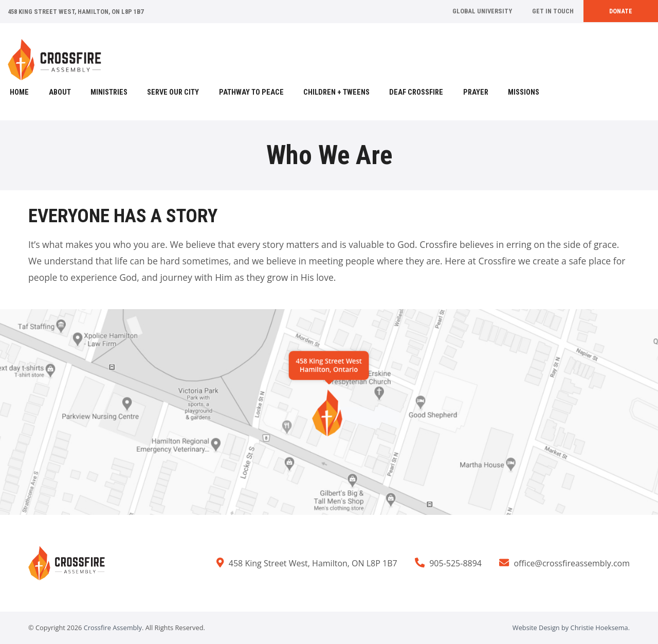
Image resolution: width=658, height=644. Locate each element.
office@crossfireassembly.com (572, 563)
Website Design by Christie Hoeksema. (571, 628)
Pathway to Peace (251, 92)
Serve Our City (173, 92)
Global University (482, 11)
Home (19, 92)
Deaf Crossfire (416, 92)
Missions (524, 92)
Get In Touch (553, 11)
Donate (621, 11)
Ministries (109, 92)
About (60, 92)
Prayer (476, 92)
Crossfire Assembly (113, 628)
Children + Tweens (336, 92)
